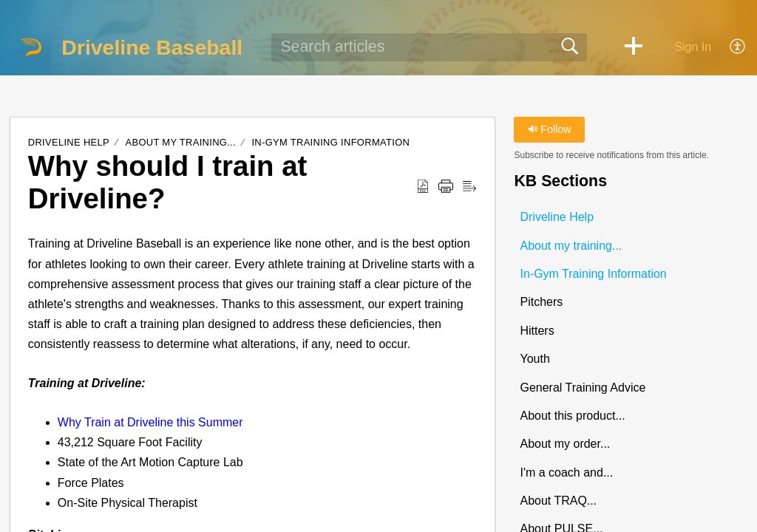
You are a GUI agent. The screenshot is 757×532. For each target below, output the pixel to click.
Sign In (693, 47)
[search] (430, 47)
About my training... (181, 142)
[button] (634, 47)
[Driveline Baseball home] (31, 47)
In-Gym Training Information (330, 142)
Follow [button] (550, 129)
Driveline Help (69, 142)
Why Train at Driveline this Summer (150, 422)
